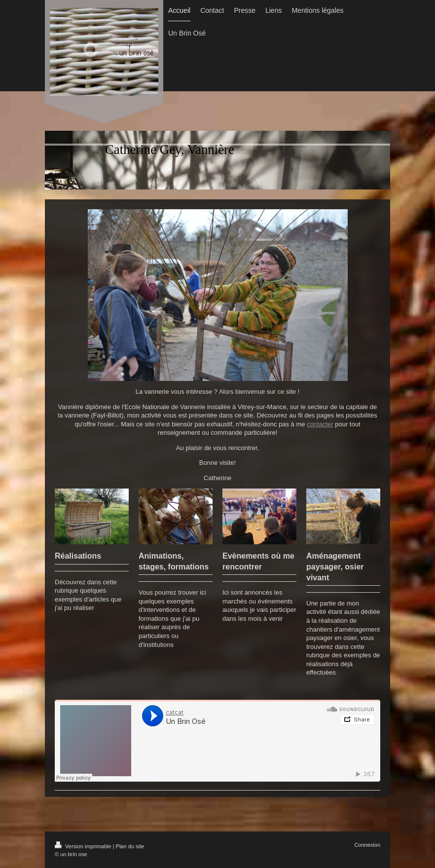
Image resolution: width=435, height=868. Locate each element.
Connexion (367, 845)
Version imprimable (84, 846)
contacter (320, 424)
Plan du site (130, 846)
